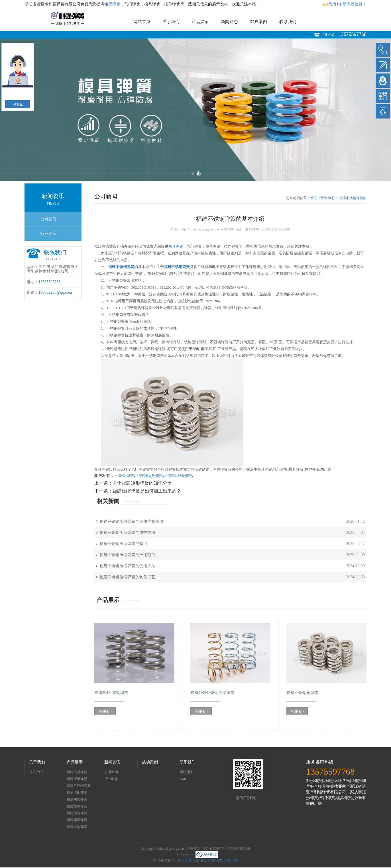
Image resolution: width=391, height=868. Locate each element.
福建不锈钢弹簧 (79, 786)
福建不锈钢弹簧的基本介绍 (353, 198)
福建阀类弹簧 (77, 799)
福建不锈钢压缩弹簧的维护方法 (127, 533)
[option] (195, 110)
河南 (227, 861)
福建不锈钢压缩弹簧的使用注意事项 (131, 521)
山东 (219, 861)
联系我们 (288, 22)
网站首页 (142, 22)
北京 (204, 861)
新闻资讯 (112, 762)
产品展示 (200, 22)
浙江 (181, 861)
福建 (235, 861)
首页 (313, 198)
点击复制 (194, 849)
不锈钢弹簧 (124, 476)
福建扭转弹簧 (77, 813)
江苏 (188, 861)
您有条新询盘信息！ (345, 4)
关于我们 (171, 22)
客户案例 (258, 22)
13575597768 (353, 34)
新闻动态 (229, 22)
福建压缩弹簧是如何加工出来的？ (147, 491)
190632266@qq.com (55, 292)
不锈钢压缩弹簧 (178, 476)
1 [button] (193, 174)
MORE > (105, 712)
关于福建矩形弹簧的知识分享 (142, 483)
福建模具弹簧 (77, 772)
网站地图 (186, 772)
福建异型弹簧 (77, 827)
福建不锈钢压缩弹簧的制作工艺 (127, 577)
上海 (196, 861)
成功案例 (150, 762)
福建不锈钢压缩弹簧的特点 (123, 544)
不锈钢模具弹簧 (149, 476)
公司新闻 (48, 219)
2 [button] (198, 174)
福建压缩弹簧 (77, 779)
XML (183, 779)
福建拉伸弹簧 (77, 806)
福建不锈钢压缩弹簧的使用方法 (127, 566)
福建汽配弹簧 (77, 793)
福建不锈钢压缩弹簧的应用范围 (127, 555)
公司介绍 (36, 772)
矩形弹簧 (112, 4)
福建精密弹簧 (77, 820)
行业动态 (48, 233)
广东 (211, 861)
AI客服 (18, 104)
